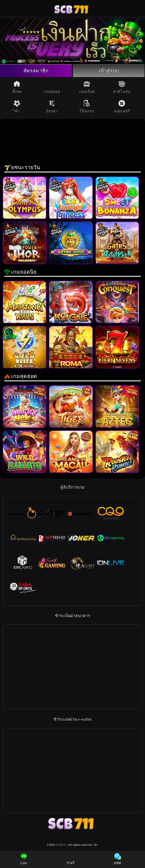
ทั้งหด (17, 87)
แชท (117, 859)
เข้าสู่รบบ (109, 71)
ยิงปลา (52, 107)
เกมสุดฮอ (52, 87)
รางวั (71, 859)
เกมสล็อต (87, 87)
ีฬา (17, 107)
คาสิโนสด (122, 87)
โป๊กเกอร (87, 107)
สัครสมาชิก (36, 71)
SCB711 (61, 845)
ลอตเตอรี (122, 107)
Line (24, 859)
